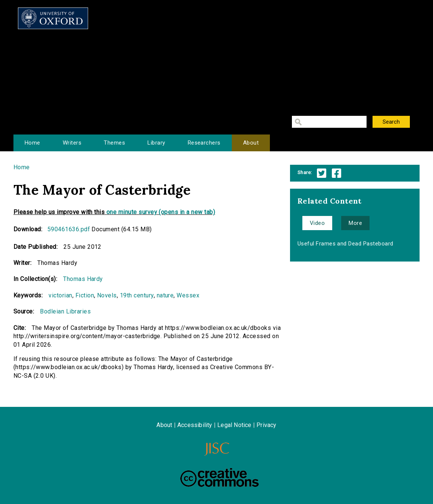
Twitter (322, 173)
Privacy (266, 425)
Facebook (337, 173)
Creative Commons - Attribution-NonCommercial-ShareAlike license (219, 477)
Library (156, 143)
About (251, 143)
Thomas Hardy (83, 279)
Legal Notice (234, 425)
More (355, 223)
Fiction (85, 295)
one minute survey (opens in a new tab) (161, 212)
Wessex (188, 295)
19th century (137, 295)
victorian (60, 295)
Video (317, 223)
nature (165, 295)
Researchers (204, 143)
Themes (114, 143)
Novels (107, 295)
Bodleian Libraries (65, 311)
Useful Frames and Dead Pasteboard (345, 244)
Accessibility (195, 425)
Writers (72, 143)
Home (32, 143)
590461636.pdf (69, 229)
